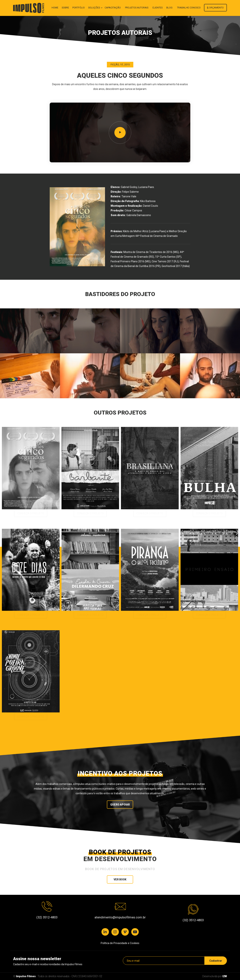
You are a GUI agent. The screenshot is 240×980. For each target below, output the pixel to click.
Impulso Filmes (26, 976)
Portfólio (79, 8)
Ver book (120, 879)
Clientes (157, 8)
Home (55, 8)
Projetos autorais (137, 8)
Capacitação (113, 8)
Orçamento (215, 8)
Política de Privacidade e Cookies (120, 943)
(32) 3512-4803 (47, 917)
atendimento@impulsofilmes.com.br (120, 917)
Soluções (94, 8)
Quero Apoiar (120, 805)
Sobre (65, 8)
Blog (169, 8)
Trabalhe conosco (189, 8)
